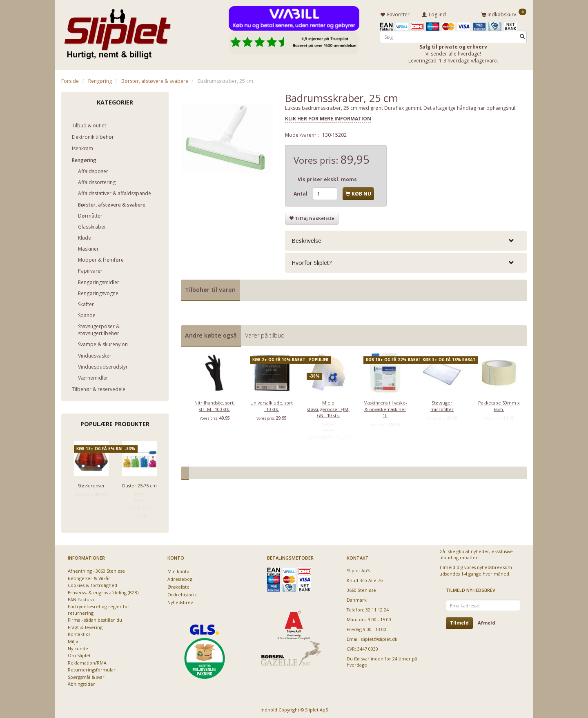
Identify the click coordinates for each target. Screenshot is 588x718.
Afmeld (487, 621)
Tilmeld (459, 621)
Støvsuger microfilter (442, 405)
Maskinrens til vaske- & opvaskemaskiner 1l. (385, 408)
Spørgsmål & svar (86, 675)
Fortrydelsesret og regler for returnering (99, 608)
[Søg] (522, 35)
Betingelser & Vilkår (89, 577)
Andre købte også (211, 334)
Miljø (73, 640)
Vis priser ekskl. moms (327, 178)
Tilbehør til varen (210, 288)
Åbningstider (81, 683)
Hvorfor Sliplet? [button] (312, 261)
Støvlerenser (91, 484)
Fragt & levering (85, 626)
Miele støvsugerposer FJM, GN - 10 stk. (328, 408)
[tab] (406, 239)
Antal (301, 192)
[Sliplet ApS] (117, 31)
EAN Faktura (81, 598)
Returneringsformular (92, 668)
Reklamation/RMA (87, 661)
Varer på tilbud (265, 334)
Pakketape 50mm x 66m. (499, 405)
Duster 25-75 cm (139, 484)
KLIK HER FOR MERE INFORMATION (328, 117)
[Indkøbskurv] (504, 13)
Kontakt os (79, 633)
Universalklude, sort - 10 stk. (272, 405)
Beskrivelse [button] (306, 239)
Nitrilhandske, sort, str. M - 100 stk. (215, 405)
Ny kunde (78, 647)
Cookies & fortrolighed (92, 584)
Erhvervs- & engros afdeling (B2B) (103, 591)
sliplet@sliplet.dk (379, 637)
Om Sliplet (79, 654)
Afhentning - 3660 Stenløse (96, 570)
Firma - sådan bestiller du (95, 619)
